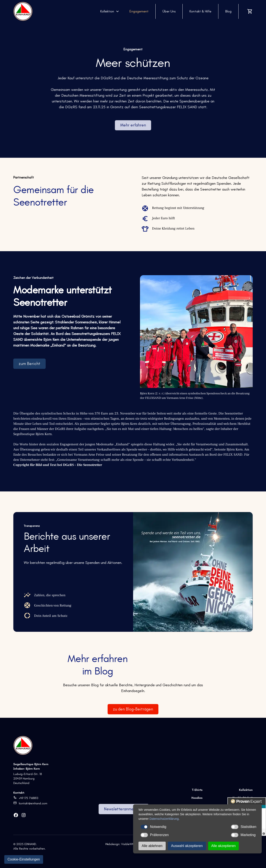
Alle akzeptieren (224, 846)
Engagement (139, 11)
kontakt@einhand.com (33, 803)
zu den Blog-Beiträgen (133, 709)
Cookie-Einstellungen (24, 859)
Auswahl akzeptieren (187, 846)
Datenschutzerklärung (164, 819)
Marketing (243, 835)
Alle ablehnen (152, 846)
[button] (110, 11)
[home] (23, 11)
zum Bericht (29, 364)
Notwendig (153, 827)
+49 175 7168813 (29, 798)
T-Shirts (197, 790)
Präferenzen (155, 835)
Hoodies (197, 798)
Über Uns (169, 11)
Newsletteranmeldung (124, 809)
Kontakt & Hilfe (200, 11)
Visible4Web (129, 844)
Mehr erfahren (133, 125)
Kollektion (246, 790)
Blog (228, 11)
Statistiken (244, 827)
